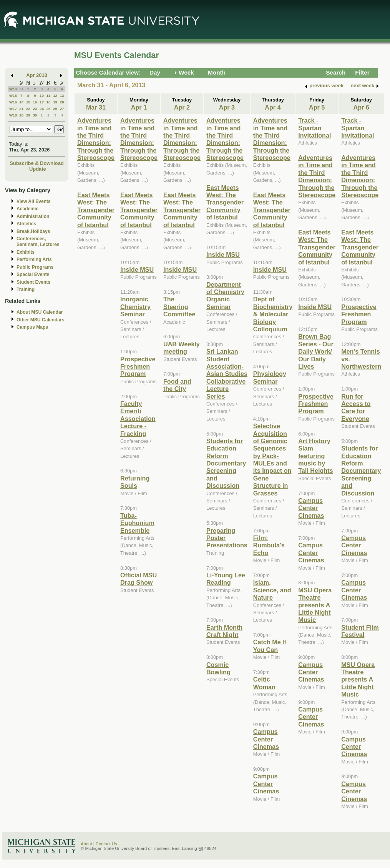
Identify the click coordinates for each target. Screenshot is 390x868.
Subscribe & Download (37, 163)
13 (62, 96)
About (86, 844)
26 (55, 109)
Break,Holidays (33, 231)
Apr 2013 (37, 75)
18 (49, 102)
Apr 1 (139, 107)
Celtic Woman (264, 683)
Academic (27, 209)
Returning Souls (135, 482)
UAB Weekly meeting (182, 348)
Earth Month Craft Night (224, 631)
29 (28, 115)
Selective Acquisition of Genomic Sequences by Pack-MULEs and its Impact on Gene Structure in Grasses (272, 460)
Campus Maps (32, 327)
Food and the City (177, 385)
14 (21, 102)
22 (28, 109)
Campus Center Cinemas (266, 739)
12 (55, 96)
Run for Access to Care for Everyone (356, 407)
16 (35, 102)
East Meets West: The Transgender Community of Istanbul (96, 210)
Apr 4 (273, 107)
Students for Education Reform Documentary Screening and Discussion (226, 463)
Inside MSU (137, 269)
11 (49, 96)
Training (26, 289)
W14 (13, 89)
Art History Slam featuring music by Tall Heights (315, 456)
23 (35, 109)
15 (28, 102)
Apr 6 (361, 107)
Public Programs (35, 267)
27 (62, 109)
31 (21, 89)
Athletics (26, 224)
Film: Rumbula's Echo (269, 545)
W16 (13, 102)
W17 (13, 109)
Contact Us (106, 844)
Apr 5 (317, 107)
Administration (33, 216)
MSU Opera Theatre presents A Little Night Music (315, 605)
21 (21, 109)
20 (62, 102)
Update (38, 169)
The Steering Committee (179, 307)
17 (42, 102)
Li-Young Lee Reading (226, 579)
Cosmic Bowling (218, 668)
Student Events (33, 282)
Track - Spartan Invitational (314, 128)
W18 (13, 115)
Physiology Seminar (270, 377)
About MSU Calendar (40, 312)
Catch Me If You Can (270, 646)
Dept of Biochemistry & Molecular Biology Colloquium (273, 314)
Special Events (33, 274)
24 (42, 109)
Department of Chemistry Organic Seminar (225, 296)
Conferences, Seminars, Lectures (38, 242)
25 (49, 109)
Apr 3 (227, 107)
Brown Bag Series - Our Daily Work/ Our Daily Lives (316, 351)
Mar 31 (96, 107)
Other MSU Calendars (41, 320)
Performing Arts (34, 259)
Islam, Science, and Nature (272, 590)
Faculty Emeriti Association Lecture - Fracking (138, 419)
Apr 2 (182, 107)
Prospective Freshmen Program (138, 367)
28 (21, 115)
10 (42, 96)
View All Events (34, 201)
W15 (13, 96)
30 (35, 115)
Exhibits (26, 252)
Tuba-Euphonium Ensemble (137, 523)
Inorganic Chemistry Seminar (135, 307)
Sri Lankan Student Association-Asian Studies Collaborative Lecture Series (227, 374)
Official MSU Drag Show (139, 579)
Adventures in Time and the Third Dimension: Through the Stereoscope (96, 139)
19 (55, 102)
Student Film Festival (360, 631)
